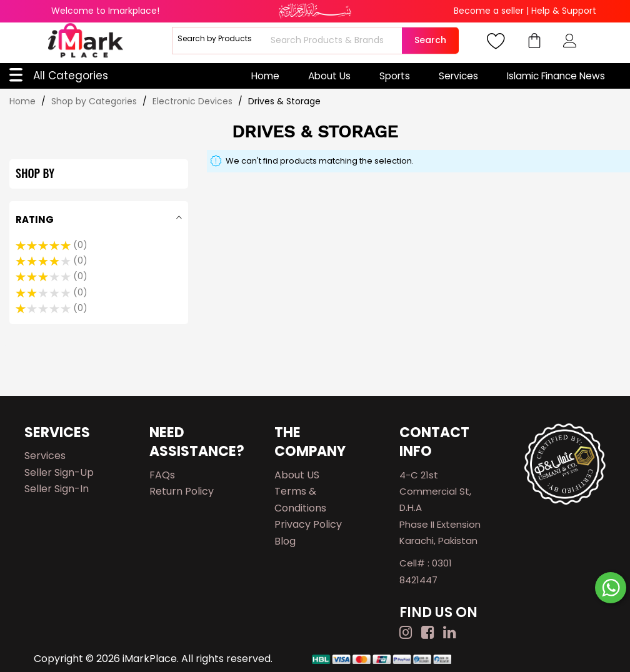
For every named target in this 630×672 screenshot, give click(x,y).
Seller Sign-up (59, 472)
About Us (329, 76)
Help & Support (564, 11)
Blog (285, 541)
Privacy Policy (308, 524)
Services (458, 76)
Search (430, 40)
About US (297, 475)
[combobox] (335, 41)
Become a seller (489, 11)
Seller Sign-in (57, 489)
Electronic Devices (194, 101)
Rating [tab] (35, 220)
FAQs (162, 475)
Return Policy (182, 491)
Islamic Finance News (556, 76)
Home (265, 76)
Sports (395, 76)
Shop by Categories (95, 101)
